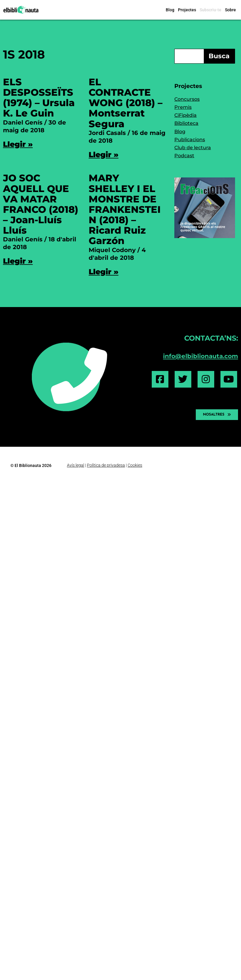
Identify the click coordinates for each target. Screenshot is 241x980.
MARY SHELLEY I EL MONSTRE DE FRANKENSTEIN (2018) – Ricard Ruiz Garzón (125, 209)
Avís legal (76, 465)
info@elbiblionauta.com (201, 356)
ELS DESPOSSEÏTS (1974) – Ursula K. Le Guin (39, 98)
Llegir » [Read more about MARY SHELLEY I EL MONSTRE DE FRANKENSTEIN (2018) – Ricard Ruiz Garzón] (104, 272)
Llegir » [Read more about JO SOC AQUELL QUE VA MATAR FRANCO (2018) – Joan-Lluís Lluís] (18, 261)
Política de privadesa (106, 465)
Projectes (187, 10)
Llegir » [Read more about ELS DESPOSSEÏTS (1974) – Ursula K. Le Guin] (18, 144)
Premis (183, 107)
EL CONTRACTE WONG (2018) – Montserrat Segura (126, 103)
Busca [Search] (219, 56)
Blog (170, 10)
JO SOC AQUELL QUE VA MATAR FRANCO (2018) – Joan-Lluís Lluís (41, 204)
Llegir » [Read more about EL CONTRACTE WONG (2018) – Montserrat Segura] (104, 155)
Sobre (230, 10)
